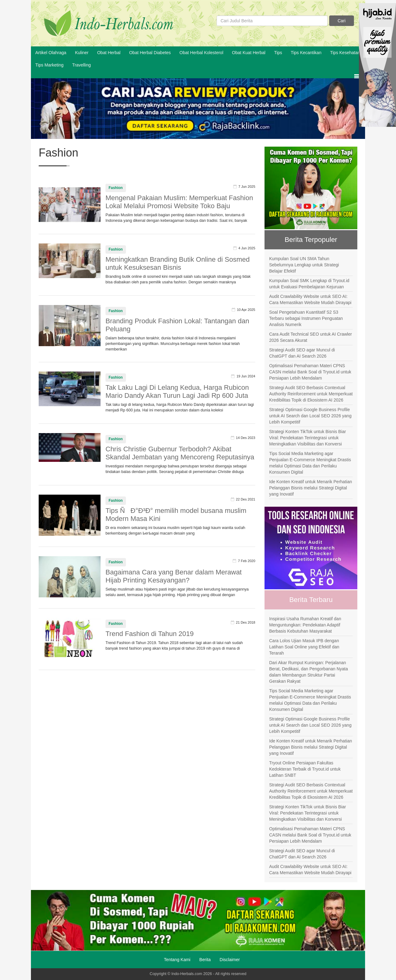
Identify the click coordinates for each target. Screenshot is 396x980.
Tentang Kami (177, 960)
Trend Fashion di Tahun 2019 (150, 634)
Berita (205, 960)
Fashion (116, 188)
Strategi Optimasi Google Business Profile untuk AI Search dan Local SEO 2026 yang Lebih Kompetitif (310, 416)
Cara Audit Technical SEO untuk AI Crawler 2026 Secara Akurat (310, 337)
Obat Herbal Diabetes (150, 53)
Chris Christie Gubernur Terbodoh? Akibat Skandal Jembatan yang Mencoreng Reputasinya (180, 453)
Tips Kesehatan (345, 53)
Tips (278, 53)
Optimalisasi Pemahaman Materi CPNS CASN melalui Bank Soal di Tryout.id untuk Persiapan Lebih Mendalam (310, 372)
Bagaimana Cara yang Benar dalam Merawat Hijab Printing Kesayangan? (174, 576)
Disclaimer (230, 960)
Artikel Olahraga (51, 53)
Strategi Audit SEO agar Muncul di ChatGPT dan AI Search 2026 (302, 353)
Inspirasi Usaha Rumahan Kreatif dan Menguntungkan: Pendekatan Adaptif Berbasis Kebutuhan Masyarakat (305, 625)
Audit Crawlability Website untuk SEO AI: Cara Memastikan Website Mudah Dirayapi (310, 299)
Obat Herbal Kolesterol (201, 53)
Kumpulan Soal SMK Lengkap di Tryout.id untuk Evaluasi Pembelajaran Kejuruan (309, 284)
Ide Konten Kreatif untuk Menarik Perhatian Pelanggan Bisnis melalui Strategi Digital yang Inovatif (311, 488)
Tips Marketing (49, 65)
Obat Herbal (109, 53)
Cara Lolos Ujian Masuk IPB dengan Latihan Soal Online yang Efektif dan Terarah (304, 647)
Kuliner (82, 53)
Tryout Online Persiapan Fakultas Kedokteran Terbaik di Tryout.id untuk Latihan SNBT (305, 769)
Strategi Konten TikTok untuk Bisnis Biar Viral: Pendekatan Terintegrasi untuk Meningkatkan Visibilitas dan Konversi (308, 438)
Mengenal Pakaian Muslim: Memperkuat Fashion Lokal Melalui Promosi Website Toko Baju (179, 202)
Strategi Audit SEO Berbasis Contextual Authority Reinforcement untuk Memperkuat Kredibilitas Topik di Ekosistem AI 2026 (311, 394)
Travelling (81, 65)
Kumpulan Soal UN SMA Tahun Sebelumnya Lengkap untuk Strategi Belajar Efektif (304, 265)
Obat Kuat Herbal (249, 53)
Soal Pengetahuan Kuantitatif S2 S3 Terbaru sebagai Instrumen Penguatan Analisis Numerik (306, 318)
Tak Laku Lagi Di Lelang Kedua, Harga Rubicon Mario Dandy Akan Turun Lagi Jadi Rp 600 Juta (177, 391)
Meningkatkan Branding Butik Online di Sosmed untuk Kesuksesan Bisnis (178, 263)
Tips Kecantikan (306, 53)
